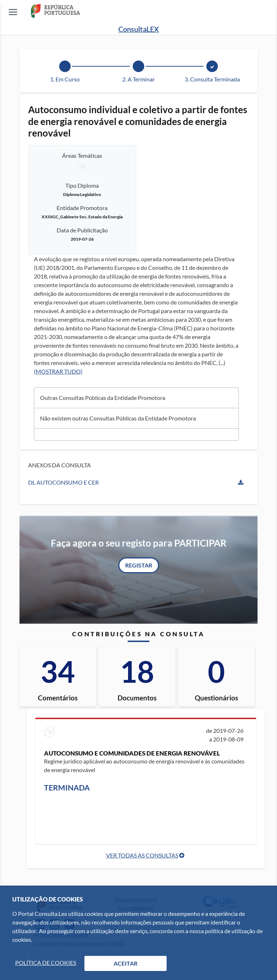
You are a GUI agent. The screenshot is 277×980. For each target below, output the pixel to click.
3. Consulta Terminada (212, 79)
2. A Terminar (138, 79)
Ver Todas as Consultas (142, 855)
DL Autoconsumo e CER (63, 482)
